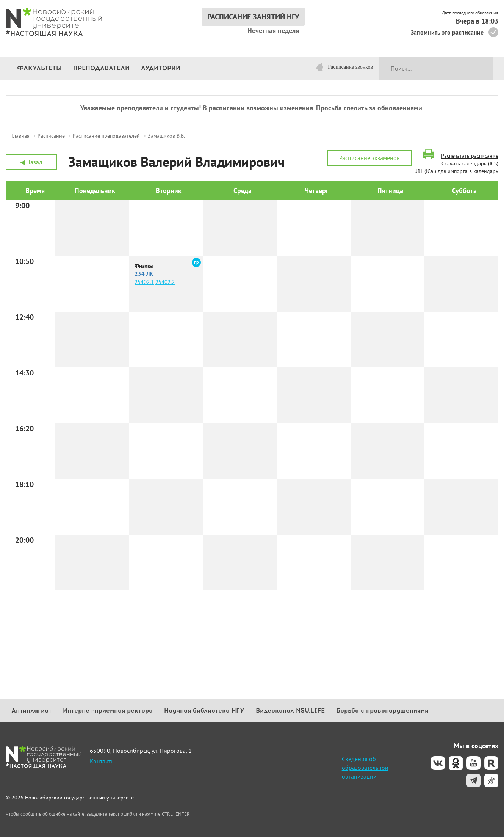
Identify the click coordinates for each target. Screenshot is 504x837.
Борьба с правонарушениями (382, 711)
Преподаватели (101, 68)
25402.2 (165, 282)
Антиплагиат (31, 711)
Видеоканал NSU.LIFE (290, 711)
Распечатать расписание (470, 156)
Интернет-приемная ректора (108, 711)
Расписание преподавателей (106, 136)
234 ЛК (144, 274)
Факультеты (39, 68)
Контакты (102, 761)
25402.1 (144, 282)
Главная (20, 136)
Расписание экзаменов (369, 158)
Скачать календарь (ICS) (470, 163)
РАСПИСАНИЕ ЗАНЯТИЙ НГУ (253, 17)
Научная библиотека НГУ (204, 711)
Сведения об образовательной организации (365, 768)
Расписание (51, 136)
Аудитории (161, 68)
